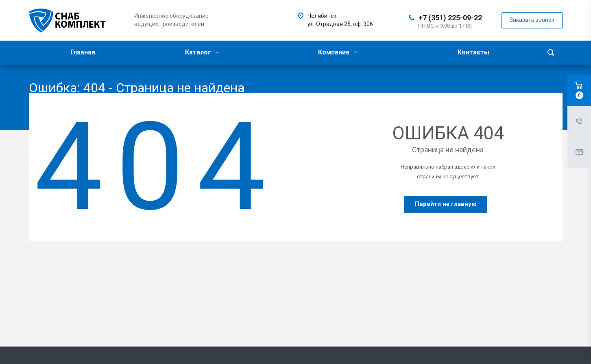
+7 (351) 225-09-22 (450, 18)
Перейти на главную (446, 204)
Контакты (473, 52)
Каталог (202, 52)
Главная (83, 52)
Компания (338, 52)
